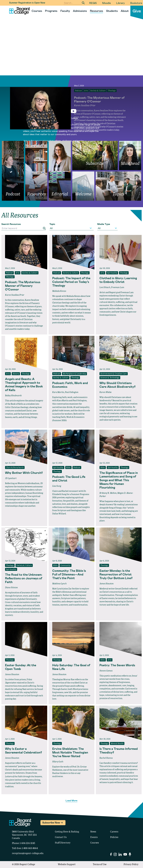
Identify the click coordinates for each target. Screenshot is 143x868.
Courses (37, 11)
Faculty (65, 11)
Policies (114, 837)
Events (94, 837)
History (16, 374)
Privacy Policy (131, 865)
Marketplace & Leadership (74, 374)
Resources (96, 11)
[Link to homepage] (19, 11)
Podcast (9, 273)
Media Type (104, 224)
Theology (10, 277)
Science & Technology (110, 378)
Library (120, 3)
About (125, 11)
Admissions (80, 11)
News (93, 832)
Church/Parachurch (15, 468)
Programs (51, 11)
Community (65, 566)
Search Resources (11, 224)
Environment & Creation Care (114, 374)
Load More (71, 800)
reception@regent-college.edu (28, 853)
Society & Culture (30, 273)
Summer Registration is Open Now (27, 3)
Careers (114, 832)
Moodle (106, 3)
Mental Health (117, 744)
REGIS (93, 3)
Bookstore (136, 3)
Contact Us (61, 837)
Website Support (67, 865)
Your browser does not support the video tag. (71, 52)
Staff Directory (63, 843)
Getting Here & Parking (67, 832)
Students (112, 11)
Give (137, 11)
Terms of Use (100, 865)
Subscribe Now (51, 822)
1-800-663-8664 (30, 848)
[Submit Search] (83, 3)
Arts (18, 273)
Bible (68, 468)
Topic (52, 224)
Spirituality (112, 273)
